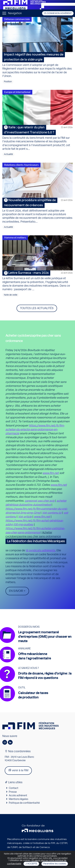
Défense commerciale (17, 19)
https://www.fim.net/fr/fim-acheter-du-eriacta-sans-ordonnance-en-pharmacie (35, 430)
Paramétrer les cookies (55, 864)
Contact (14, 788)
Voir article (25, 517)
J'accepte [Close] (31, 864)
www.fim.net (51, 473)
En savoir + (17, 591)
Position (8, 82)
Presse (13, 792)
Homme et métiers (15, 238)
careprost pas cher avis (40, 501)
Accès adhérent (18, 795)
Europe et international (17, 92)
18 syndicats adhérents (40, 551)
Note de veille (11, 295)
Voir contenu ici (52, 513)
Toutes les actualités (37, 308)
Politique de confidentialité (24, 803)
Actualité (8, 154)
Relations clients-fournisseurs (21, 165)
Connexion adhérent (58, 13)
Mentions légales (19, 799)
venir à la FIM (18, 770)
